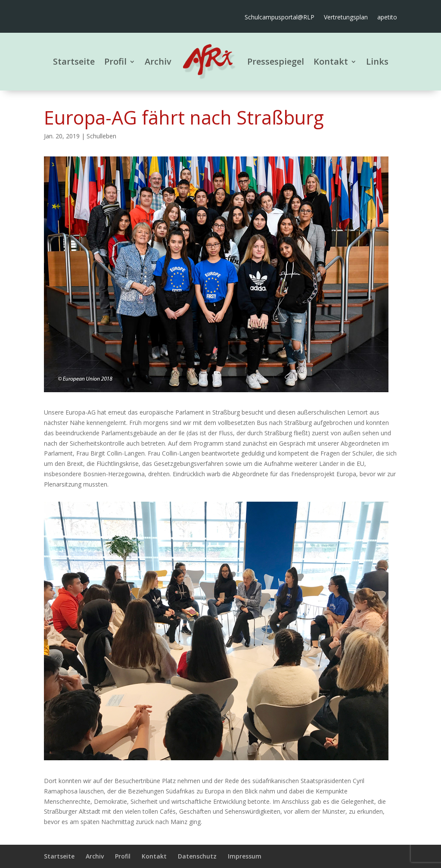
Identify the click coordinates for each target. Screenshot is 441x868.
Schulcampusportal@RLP (280, 18)
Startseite (74, 61)
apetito (387, 18)
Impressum (245, 856)
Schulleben (101, 136)
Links (377, 61)
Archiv (158, 61)
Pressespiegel (276, 61)
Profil (115, 61)
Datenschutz (197, 856)
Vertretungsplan (346, 18)
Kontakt (331, 61)
